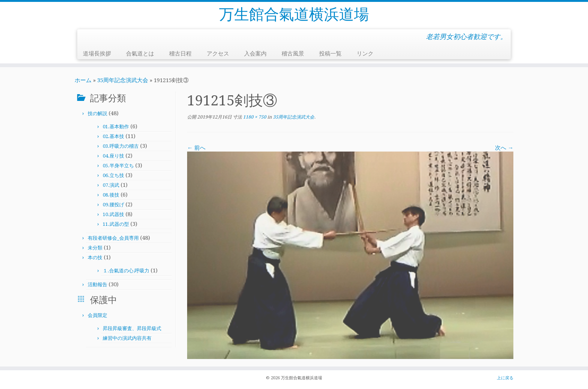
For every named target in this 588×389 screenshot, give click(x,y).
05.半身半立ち (118, 166)
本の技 (95, 258)
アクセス (218, 54)
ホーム (83, 80)
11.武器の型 (116, 224)
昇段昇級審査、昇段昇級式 (132, 328)
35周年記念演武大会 (123, 80)
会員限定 (97, 315)
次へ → (504, 148)
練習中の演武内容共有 (127, 338)
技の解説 (97, 113)
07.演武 (111, 185)
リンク (365, 54)
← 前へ (196, 148)
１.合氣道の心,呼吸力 (126, 271)
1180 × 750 (254, 117)
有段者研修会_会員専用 (113, 238)
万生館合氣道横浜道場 (294, 14)
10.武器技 (113, 214)
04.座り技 (113, 156)
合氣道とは (140, 54)
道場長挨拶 (97, 54)
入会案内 (255, 54)
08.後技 (111, 195)
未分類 (95, 248)
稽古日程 (180, 54)
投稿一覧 (330, 54)
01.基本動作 (116, 127)
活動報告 (97, 285)
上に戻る (505, 378)
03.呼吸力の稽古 (121, 146)
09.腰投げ (113, 205)
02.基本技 (113, 136)
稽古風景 (293, 54)
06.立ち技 (113, 175)
